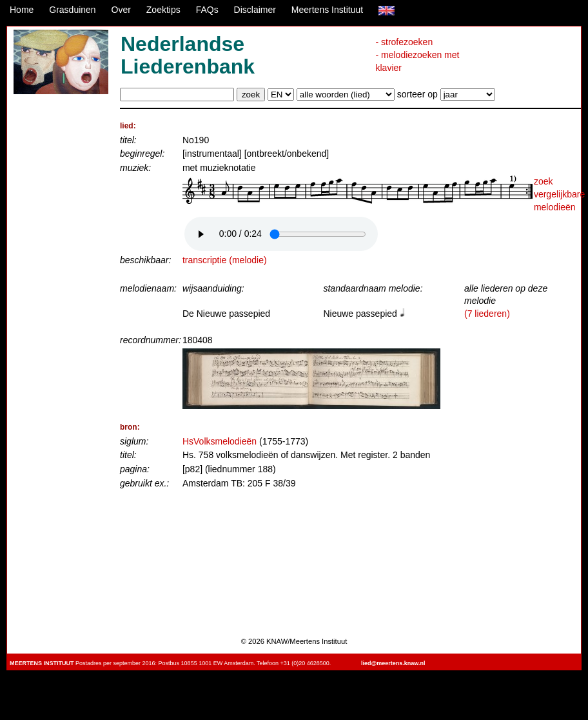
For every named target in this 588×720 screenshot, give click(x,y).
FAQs (207, 10)
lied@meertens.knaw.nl (393, 663)
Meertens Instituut (327, 10)
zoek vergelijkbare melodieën (559, 194)
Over (121, 10)
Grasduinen (72, 10)
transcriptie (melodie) (225, 260)
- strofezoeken (404, 42)
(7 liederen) (487, 314)
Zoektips (163, 10)
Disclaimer (255, 10)
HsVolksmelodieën (220, 441)
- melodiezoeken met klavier (417, 61)
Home (22, 10)
